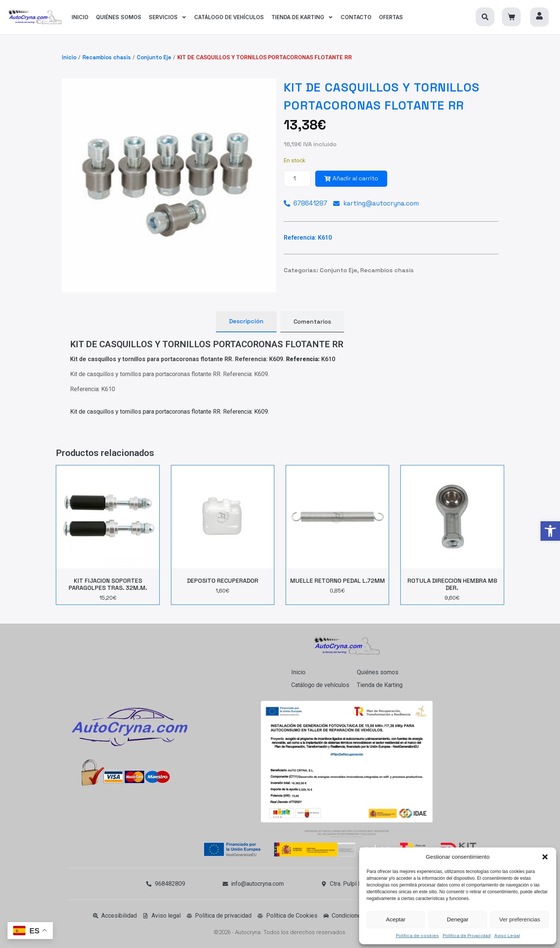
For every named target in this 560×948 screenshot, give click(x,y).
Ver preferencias (520, 919)
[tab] (246, 322)
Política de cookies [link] (417, 936)
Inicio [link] (69, 57)
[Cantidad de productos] (297, 179)
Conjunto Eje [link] (154, 57)
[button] (545, 857)
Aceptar (396, 919)
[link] (550, 531)
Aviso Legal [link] (507, 936)
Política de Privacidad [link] (467, 936)
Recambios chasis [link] (107, 57)
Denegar (458, 919)
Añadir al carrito (351, 178)
